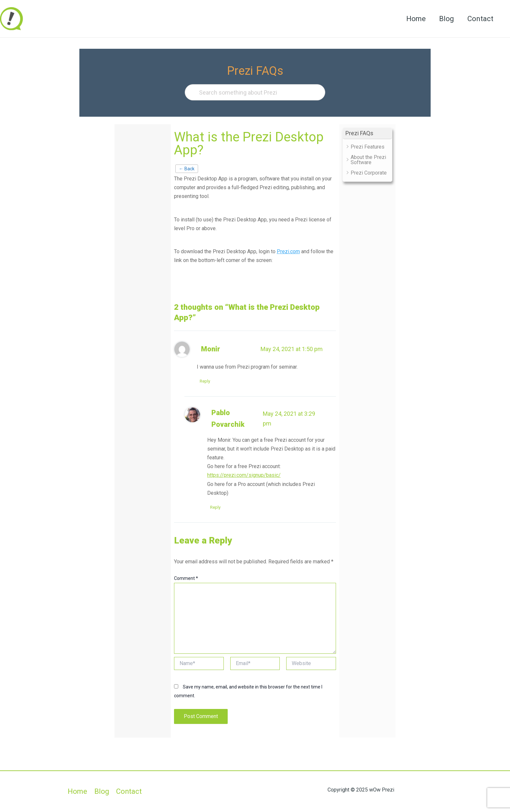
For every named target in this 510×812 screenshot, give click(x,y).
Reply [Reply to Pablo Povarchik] (216, 507)
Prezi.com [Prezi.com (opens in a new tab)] (288, 251)
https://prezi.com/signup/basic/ (244, 475)
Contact (480, 19)
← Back (187, 169)
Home (414, 19)
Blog (445, 19)
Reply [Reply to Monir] (205, 381)
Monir (211, 349)
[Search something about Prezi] (255, 92)
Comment (186, 579)
